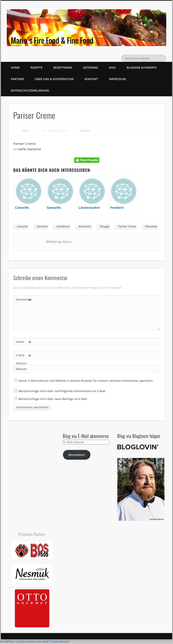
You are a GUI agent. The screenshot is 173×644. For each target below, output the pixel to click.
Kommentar (24, 300)
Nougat (105, 226)
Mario (26, 131)
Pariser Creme (127, 226)
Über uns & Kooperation (54, 79)
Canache (22, 226)
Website (21, 369)
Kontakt (91, 79)
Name (24, 342)
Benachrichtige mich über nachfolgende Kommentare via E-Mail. (62, 391)
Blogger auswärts (142, 67)
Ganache (42, 226)
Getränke (91, 67)
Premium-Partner (32, 534)
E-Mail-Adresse (24, 358)
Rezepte (36, 67)
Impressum (117, 79)
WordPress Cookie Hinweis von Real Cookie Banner (35, 642)
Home (15, 67)
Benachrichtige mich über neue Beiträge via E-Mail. (53, 399)
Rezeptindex (63, 67)
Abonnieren (76, 455)
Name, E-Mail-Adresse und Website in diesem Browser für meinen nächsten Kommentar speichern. (86, 381)
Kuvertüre (85, 226)
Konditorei (63, 226)
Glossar (85, 131)
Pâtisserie (151, 226)
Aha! (112, 67)
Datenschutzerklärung (30, 90)
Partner (17, 79)
